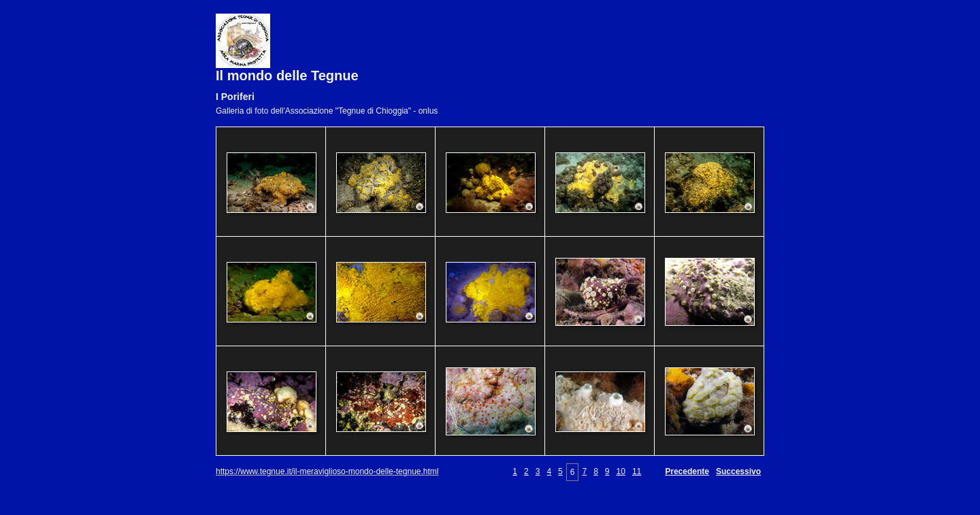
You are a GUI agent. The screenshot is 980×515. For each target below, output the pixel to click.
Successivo (738, 471)
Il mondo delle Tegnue (287, 76)
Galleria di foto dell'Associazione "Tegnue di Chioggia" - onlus (327, 111)
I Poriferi (235, 97)
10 (621, 471)
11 (637, 471)
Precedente (687, 471)
